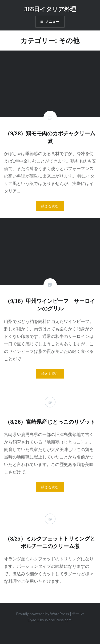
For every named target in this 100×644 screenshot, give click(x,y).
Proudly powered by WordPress (43, 614)
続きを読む (50, 206)
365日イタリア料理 (50, 9)
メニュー (52, 22)
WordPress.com (58, 620)
